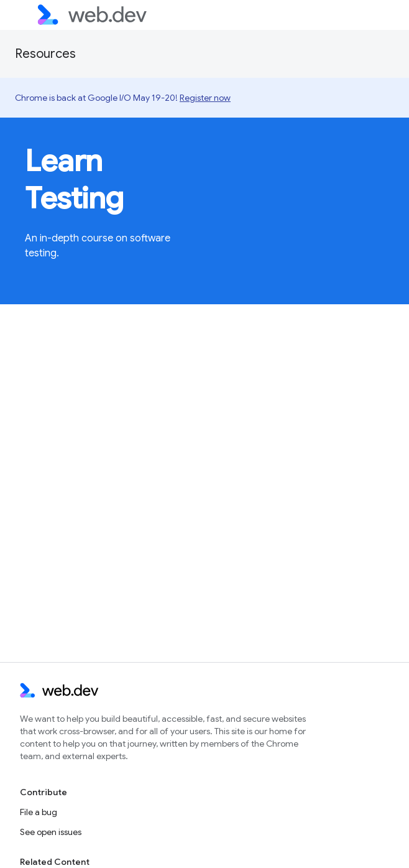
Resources (45, 54)
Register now (205, 98)
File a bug (39, 812)
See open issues (51, 832)
